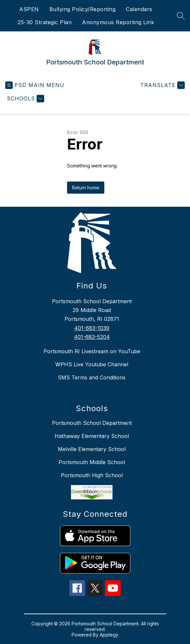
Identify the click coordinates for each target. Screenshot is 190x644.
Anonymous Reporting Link (118, 22)
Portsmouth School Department (92, 423)
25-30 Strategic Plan (45, 22)
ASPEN (29, 9)
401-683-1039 (92, 328)
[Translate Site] (162, 85)
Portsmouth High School (92, 475)
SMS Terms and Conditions (92, 377)
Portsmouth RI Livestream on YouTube (92, 351)
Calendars (139, 9)
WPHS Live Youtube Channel (92, 364)
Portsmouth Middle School (92, 462)
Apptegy (109, 635)
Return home (86, 188)
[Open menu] (35, 85)
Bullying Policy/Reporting (83, 9)
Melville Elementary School (92, 449)
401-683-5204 (92, 337)
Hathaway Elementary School (92, 436)
